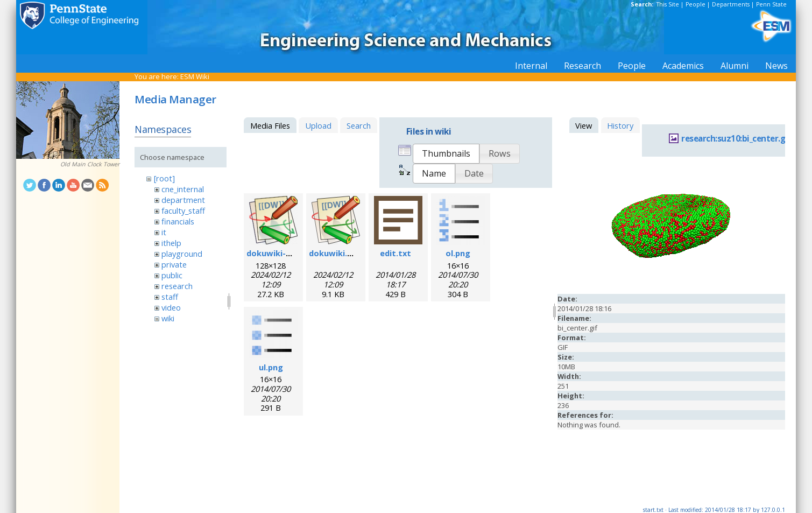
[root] (164, 178)
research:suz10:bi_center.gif (736, 139)
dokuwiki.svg (335, 253)
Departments (731, 4)
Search (359, 125)
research (177, 286)
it (164, 232)
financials (178, 221)
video (171, 307)
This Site (668, 4)
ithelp (171, 243)
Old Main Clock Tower (90, 164)
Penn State (771, 4)
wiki (168, 318)
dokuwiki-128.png (281, 253)
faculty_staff (183, 210)
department (183, 200)
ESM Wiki (195, 76)
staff (170, 297)
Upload (318, 125)
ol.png (458, 253)
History (620, 125)
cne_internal (183, 189)
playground (182, 254)
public (172, 275)
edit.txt (396, 253)
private (174, 264)
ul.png (271, 367)
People (696, 4)
